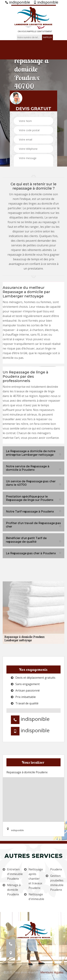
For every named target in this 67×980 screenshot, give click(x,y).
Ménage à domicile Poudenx (14, 890)
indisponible (18, 2)
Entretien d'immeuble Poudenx (14, 874)
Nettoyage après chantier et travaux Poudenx (36, 879)
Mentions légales (52, 972)
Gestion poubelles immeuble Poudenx (57, 883)
